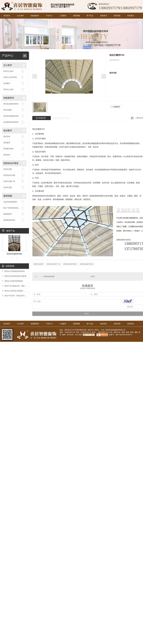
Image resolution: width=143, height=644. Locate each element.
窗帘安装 (7, 137)
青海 (132, 332)
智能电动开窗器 (11, 163)
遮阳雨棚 (76, 16)
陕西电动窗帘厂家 (54, 264)
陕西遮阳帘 (8, 214)
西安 (128, 332)
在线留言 (115, 107)
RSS (107, 332)
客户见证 (90, 16)
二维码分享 (139, 118)
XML (111, 332)
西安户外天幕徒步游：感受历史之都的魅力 (15, 286)
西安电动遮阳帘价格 (11, 104)
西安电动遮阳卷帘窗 (11, 116)
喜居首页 (7, 16)
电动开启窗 (8, 169)
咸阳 (136, 332)
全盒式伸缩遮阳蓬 (10, 202)
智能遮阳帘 (35, 16)
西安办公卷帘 (8, 71)
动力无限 (79, 335)
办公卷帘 (20, 16)
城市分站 (117, 332)
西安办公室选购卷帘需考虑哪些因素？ (15, 271)
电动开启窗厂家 (9, 181)
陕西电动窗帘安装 (87, 264)
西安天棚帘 (8, 110)
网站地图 (101, 332)
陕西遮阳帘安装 (9, 220)
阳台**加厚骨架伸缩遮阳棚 (13, 208)
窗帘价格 (7, 155)
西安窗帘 (7, 143)
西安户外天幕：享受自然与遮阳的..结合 (15, 296)
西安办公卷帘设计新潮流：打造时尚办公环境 (15, 291)
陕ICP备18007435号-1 (124, 335)
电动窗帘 (7, 83)
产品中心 (49, 16)
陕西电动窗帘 (39, 264)
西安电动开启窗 (9, 175)
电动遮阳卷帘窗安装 (11, 122)
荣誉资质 (117, 16)
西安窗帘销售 (8, 149)
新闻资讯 (104, 16)
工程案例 (63, 16)
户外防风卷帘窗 (49, 276)
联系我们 (131, 16)
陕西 (123, 332)
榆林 (64, 335)
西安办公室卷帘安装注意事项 (15, 276)
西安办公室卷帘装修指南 (14, 281)
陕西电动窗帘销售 (70, 264)
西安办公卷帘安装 (10, 77)
